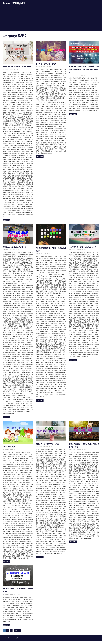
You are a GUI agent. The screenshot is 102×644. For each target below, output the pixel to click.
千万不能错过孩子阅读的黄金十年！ (18, 250)
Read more (6, 223)
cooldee (11, 72)
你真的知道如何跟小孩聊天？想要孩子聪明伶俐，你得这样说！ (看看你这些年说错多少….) (84, 69)
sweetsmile (45, 67)
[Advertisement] (51, 19)
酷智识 (20, 597)
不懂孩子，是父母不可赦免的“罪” (50, 447)
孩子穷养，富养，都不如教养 (48, 64)
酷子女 (16, 72)
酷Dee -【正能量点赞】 (14, 3)
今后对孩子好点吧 (10, 449)
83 (16, 634)
